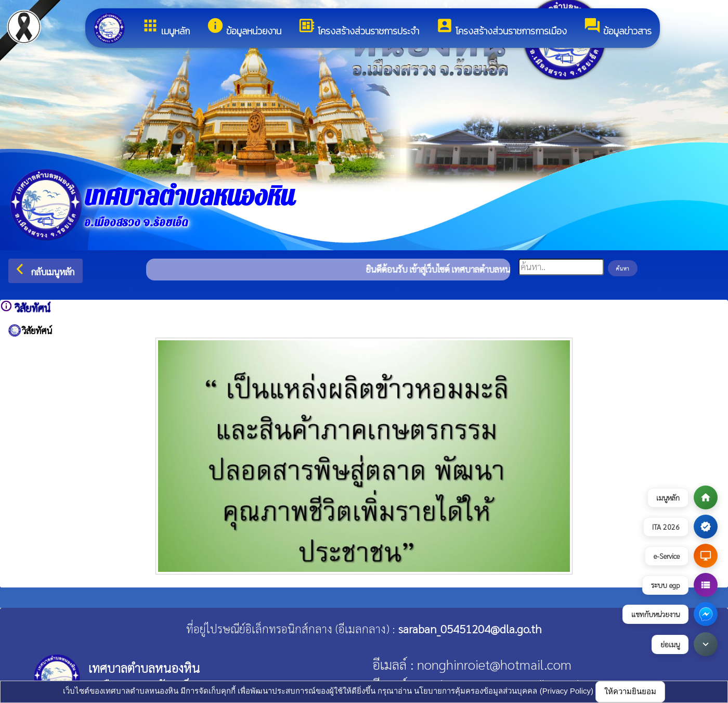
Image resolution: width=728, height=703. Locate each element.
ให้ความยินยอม (630, 691)
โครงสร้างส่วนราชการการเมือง (501, 27)
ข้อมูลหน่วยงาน (244, 27)
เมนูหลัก (166, 27)
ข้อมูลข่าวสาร (617, 27)
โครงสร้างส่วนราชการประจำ (359, 27)
